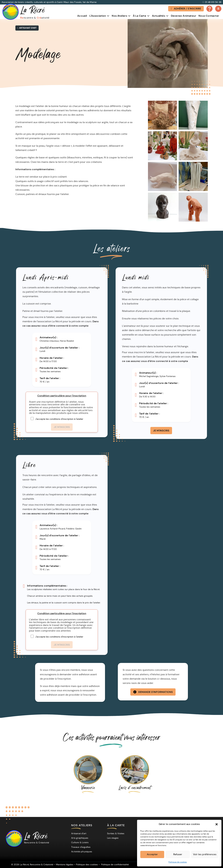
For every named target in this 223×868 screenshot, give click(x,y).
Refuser (178, 854)
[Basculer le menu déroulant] (108, 16)
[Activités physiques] (82, 851)
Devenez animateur (183, 16)
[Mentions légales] (65, 865)
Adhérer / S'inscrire (186, 9)
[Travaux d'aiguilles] (82, 847)
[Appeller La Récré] (203, 2)
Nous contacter (209, 16)
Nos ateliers (119, 16)
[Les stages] (114, 838)
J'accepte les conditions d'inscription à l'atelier (59, 419)
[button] (217, 824)
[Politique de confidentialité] (115, 865)
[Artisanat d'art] (80, 833)
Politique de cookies (178, 862)
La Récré (37, 839)
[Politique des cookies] (87, 865)
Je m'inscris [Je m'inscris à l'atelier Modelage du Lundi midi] (161, 431)
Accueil (82, 16)
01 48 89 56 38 (213, 2)
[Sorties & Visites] (116, 833)
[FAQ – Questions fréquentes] (209, 11)
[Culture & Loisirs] (81, 842)
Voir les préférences (205, 854)
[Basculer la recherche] (218, 9)
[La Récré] (14, 839)
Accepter (152, 854)
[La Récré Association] (25, 12)
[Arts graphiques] (80, 838)
